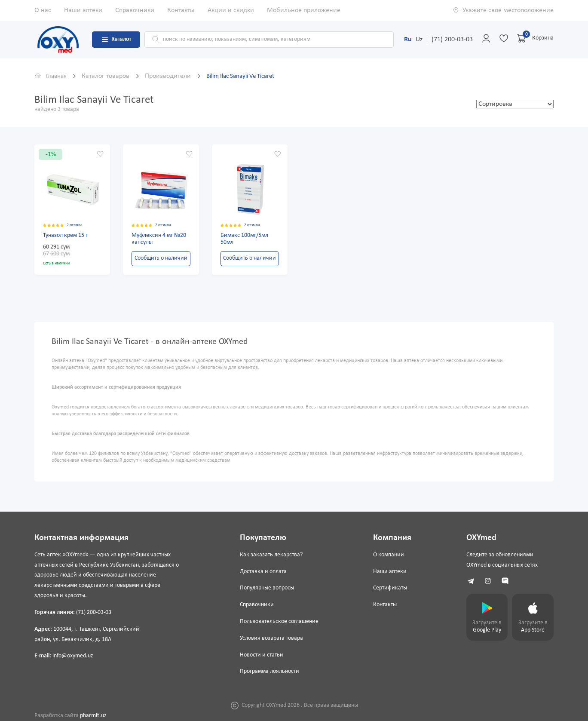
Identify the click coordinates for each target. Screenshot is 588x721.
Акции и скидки (231, 10)
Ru (408, 40)
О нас (43, 10)
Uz (419, 40)
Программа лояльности (268, 671)
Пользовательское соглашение (278, 621)
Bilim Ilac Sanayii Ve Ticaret (249, 76)
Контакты (181, 10)
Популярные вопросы (266, 588)
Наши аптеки (83, 10)
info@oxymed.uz (73, 656)
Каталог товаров (110, 76)
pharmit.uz (93, 716)
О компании (387, 555)
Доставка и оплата (262, 572)
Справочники (135, 10)
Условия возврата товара (270, 638)
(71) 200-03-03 (452, 40)
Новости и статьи (260, 655)
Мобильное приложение (304, 10)
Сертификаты (388, 588)
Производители (172, 76)
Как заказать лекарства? (270, 555)
